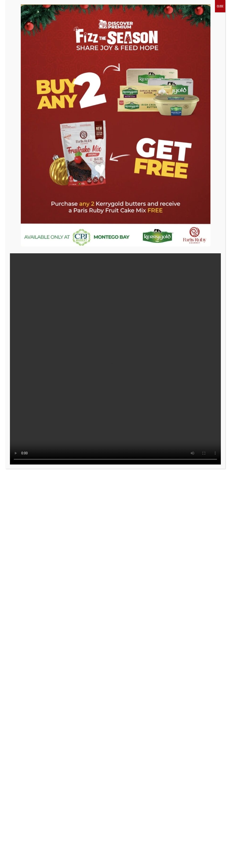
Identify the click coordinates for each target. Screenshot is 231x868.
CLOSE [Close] (220, 6)
